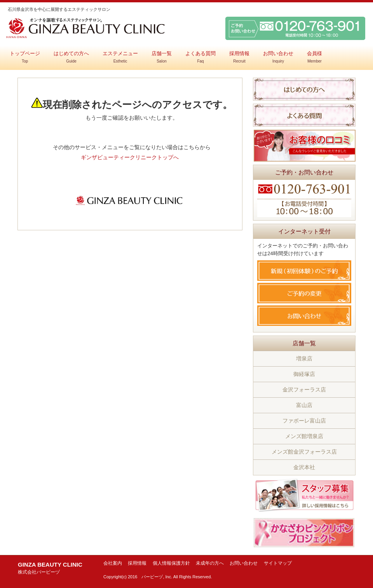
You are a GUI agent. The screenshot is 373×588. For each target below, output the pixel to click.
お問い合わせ (278, 57)
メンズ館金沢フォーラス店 (304, 452)
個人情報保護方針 (171, 563)
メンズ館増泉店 (304, 436)
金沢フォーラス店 (304, 390)
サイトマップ (278, 563)
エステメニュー (120, 57)
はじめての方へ (71, 57)
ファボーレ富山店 (304, 421)
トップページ (25, 57)
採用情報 (239, 57)
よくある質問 (200, 57)
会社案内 (113, 563)
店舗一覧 (162, 57)
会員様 (315, 57)
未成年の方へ (210, 563)
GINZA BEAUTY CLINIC (50, 568)
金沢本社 (304, 467)
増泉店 (304, 358)
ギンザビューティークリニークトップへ (130, 157)
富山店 (304, 405)
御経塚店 (304, 374)
